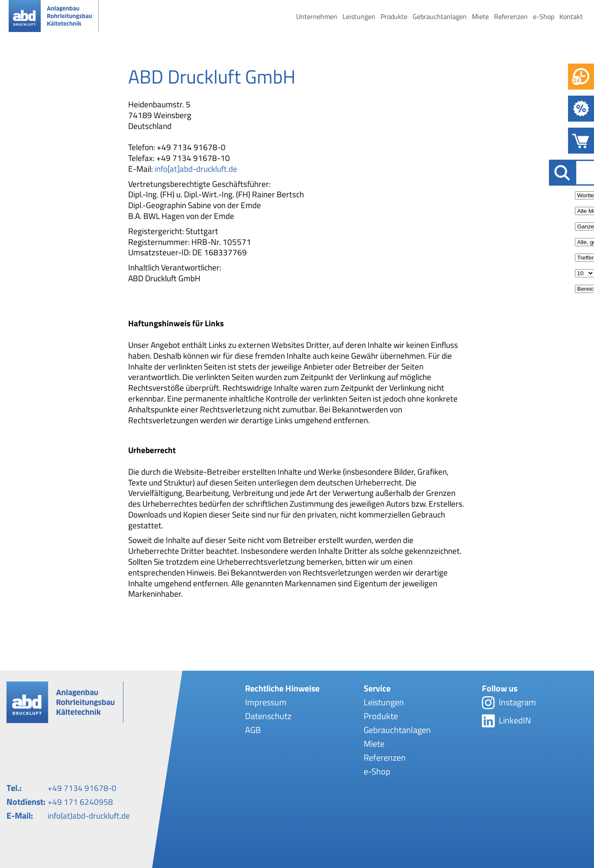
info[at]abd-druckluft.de (196, 169)
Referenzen (511, 17)
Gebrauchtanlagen (440, 17)
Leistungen (359, 17)
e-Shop (544, 17)
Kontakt (571, 17)
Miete (480, 17)
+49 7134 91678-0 (82, 788)
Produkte (394, 17)
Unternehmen (317, 17)
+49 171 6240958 (80, 802)
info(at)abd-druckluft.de (89, 815)
